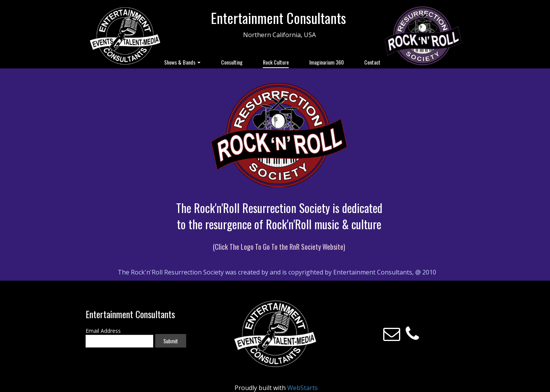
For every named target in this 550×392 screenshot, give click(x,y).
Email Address (103, 331)
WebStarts (302, 388)
